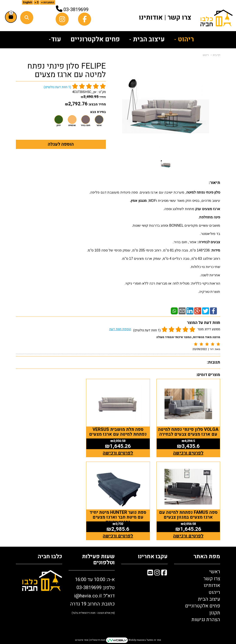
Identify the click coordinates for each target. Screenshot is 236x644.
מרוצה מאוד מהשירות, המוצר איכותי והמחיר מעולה (188, 337)
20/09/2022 (200, 349)
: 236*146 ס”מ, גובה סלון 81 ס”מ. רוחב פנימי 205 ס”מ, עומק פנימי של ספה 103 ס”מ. (149, 250)
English (27, 2)
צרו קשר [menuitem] (179, 18)
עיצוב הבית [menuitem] (147, 39)
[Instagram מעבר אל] (157, 573)
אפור (99, 125)
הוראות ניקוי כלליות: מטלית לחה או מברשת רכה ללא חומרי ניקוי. (172, 283)
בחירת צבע (98, 112)
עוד (55, 39)
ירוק (59, 125)
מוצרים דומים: (208, 375)
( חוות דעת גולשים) (57, 87)
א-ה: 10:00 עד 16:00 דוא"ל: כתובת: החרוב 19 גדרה (92, 595)
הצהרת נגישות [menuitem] (206, 620)
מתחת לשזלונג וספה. (179, 209)
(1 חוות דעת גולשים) (147, 330)
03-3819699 (76, 10)
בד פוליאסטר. (210, 234)
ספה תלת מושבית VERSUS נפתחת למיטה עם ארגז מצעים (118, 432)
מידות (216, 250)
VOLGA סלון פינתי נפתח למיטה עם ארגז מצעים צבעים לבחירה (188, 432)
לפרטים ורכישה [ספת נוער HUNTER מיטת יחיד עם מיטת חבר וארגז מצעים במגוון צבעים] (188, 536)
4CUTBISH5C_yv (84, 92)
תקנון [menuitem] (215, 613)
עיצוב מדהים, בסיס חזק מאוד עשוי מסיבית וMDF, (184, 201)
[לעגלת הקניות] (11, 17)
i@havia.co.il (88, 596)
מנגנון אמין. (139, 201)
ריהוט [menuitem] (184, 39)
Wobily (132, 640)
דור (212, 349)
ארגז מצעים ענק (208, 209)
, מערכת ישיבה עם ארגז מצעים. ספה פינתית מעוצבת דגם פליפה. (138, 192)
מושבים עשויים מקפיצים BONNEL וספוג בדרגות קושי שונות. (176, 225)
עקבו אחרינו (153, 557)
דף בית (216, 55)
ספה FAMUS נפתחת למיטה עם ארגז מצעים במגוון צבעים (48, 432)
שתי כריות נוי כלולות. (205, 267)
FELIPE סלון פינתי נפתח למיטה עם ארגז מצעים (67, 70)
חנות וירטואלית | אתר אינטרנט (90, 640)
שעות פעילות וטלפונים (98, 560)
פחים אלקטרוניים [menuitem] (95, 39)
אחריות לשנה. (210, 275)
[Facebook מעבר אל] (164, 573)
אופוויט (72, 125)
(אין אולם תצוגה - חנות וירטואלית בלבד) (93, 613)
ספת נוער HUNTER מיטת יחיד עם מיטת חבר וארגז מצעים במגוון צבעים (188, 517)
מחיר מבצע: (97, 104)
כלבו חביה (50, 557)
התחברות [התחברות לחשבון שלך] (48, 2)
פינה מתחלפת (210, 217)
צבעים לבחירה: (208, 242)
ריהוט (206, 55)
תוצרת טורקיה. (209, 292)
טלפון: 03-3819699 (96, 588)
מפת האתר (207, 557)
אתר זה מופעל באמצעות (118, 640)
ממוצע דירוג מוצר (165, 330)
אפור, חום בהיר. (185, 242)
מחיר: (93, 97)
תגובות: (214, 362)
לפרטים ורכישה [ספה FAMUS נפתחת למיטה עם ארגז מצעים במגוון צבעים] (48, 453)
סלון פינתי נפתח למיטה (203, 192)
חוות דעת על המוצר (204, 323)
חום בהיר (86, 125)
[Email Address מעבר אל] (150, 573)
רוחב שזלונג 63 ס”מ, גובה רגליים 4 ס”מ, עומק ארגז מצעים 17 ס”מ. (171, 259)
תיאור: (214, 183)
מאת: (215, 349)
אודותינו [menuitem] (151, 18)
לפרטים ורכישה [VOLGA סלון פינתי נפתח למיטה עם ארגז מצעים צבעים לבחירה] (188, 453)
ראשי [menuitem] (215, 572)
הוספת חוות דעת (120, 329)
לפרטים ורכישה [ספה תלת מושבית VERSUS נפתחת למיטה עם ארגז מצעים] (118, 453)
